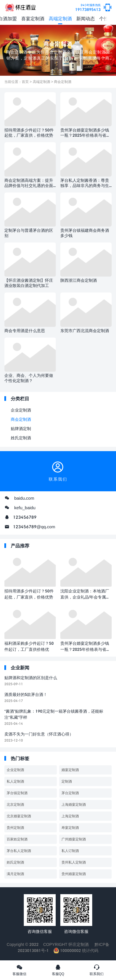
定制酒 (67, 781)
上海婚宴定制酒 (74, 804)
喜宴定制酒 (33, 18)
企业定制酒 (21, 410)
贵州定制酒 (15, 828)
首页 (25, 82)
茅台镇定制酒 (17, 793)
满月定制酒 (15, 874)
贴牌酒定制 (21, 428)
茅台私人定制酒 (19, 851)
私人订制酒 (70, 851)
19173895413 (88, 8)
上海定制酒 (70, 816)
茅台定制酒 (70, 793)
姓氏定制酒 (21, 438)
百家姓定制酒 (17, 839)
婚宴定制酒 (70, 770)
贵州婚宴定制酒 (74, 874)
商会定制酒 (63, 82)
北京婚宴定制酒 (19, 816)
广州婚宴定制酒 (74, 839)
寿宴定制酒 (70, 828)
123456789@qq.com (34, 527)
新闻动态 (86, 18)
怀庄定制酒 (79, 944)
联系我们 (97, 970)
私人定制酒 (15, 781)
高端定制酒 (60, 18)
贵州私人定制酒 (74, 862)
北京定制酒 (15, 804)
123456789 (25, 517)
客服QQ (58, 970)
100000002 (67, 950)
